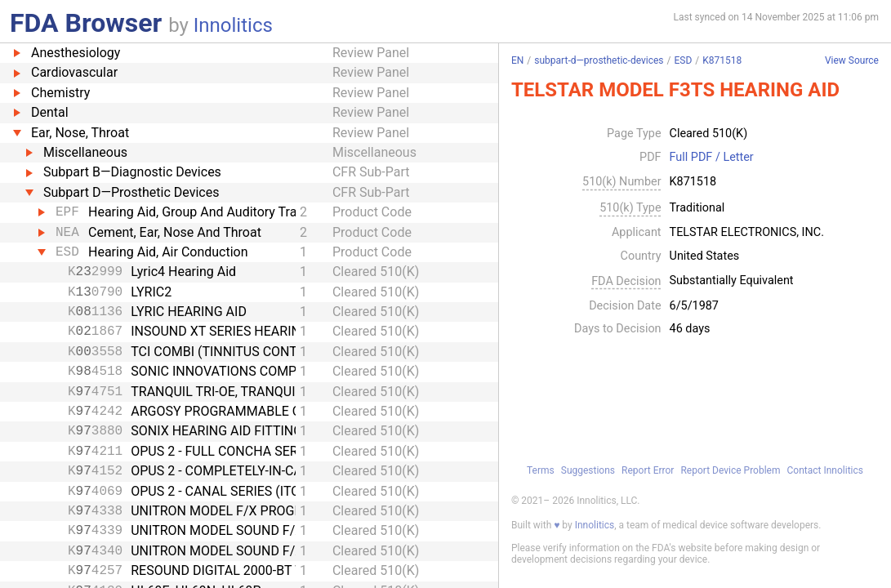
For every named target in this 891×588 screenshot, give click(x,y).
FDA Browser (86, 23)
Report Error (648, 470)
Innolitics (233, 25)
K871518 (722, 60)
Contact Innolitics (825, 470)
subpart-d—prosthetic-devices (599, 60)
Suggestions (588, 470)
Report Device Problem (730, 470)
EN (517, 60)
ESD (684, 60)
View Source (852, 61)
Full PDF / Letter (712, 158)
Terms (541, 470)
